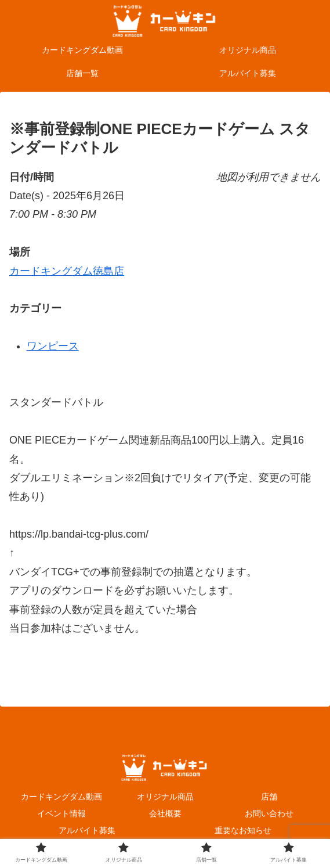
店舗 (269, 797)
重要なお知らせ (243, 830)
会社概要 (165, 813)
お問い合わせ (269, 813)
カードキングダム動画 (61, 797)
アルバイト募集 (87, 830)
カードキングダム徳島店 (67, 271)
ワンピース (53, 346)
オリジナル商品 (165, 797)
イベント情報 (61, 813)
